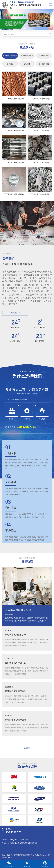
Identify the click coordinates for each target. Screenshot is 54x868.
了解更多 (27, 748)
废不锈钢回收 (44, 64)
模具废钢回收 (44, 56)
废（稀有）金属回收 (10, 56)
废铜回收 (10, 64)
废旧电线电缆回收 (27, 56)
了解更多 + (15, 313)
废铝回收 (27, 64)
